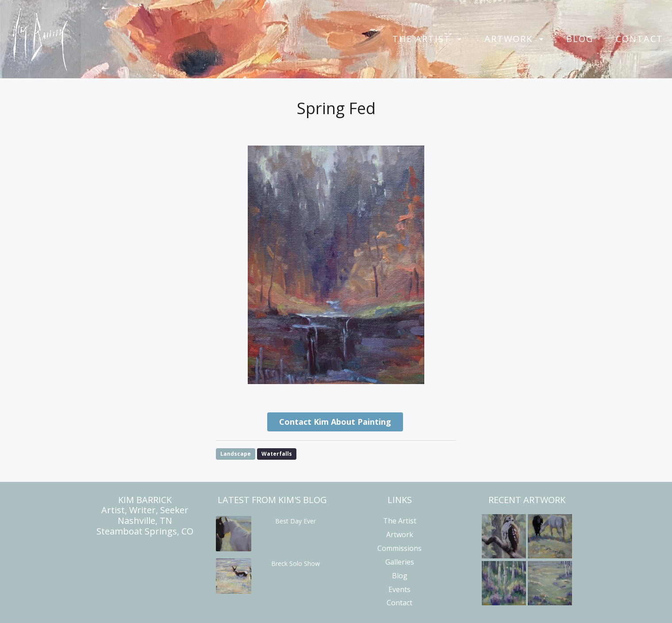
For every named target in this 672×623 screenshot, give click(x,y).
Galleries (400, 562)
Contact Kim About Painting (335, 422)
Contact (639, 39)
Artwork (509, 39)
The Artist (422, 39)
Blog (580, 39)
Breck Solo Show (296, 563)
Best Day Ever (296, 521)
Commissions (399, 548)
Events (399, 589)
